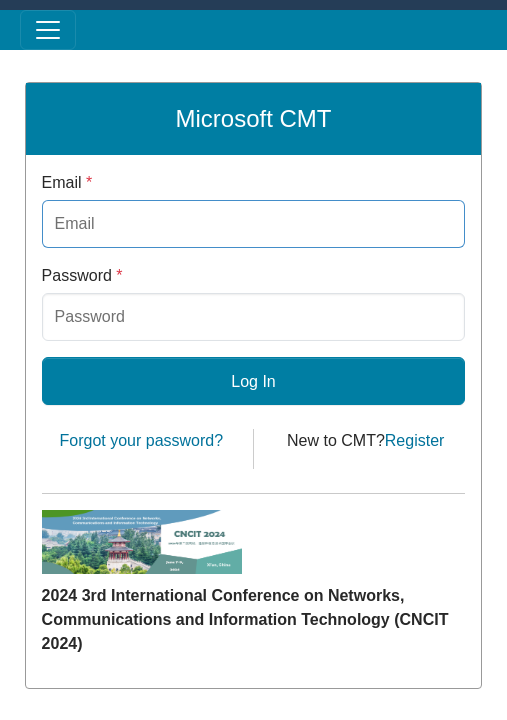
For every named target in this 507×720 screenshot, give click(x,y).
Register (415, 440)
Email (67, 182)
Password (82, 275)
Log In (253, 381)
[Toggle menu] (48, 30)
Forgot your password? (141, 440)
